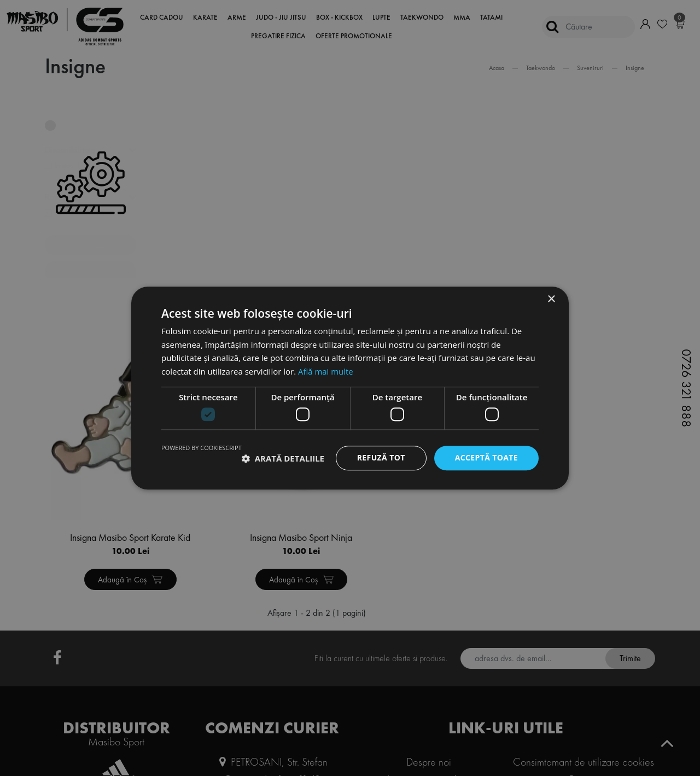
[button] (283, 458)
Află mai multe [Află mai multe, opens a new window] (326, 371)
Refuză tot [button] (381, 458)
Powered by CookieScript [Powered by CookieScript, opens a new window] (202, 448)
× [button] (551, 299)
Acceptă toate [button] (486, 458)
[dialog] (350, 388)
